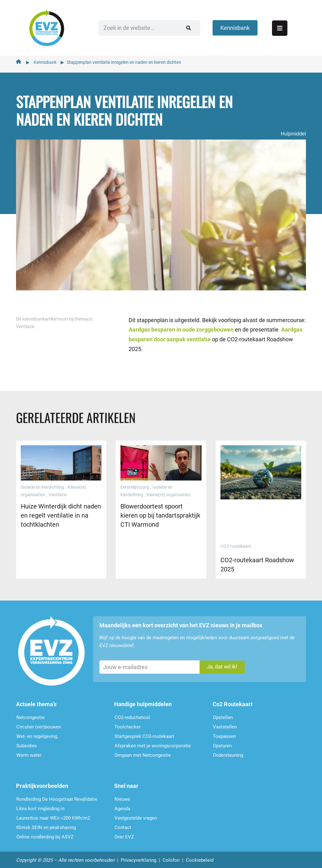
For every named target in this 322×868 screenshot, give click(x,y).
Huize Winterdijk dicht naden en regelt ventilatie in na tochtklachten (61, 513)
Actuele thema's (36, 702)
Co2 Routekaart (233, 702)
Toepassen (224, 734)
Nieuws (122, 797)
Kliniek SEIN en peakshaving (46, 825)
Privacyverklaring (139, 858)
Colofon (171, 858)
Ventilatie (25, 324)
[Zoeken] (176, 27)
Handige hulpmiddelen (143, 702)
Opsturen (222, 744)
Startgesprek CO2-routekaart (144, 734)
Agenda (122, 806)
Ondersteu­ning (228, 753)
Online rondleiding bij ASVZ (45, 835)
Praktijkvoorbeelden (42, 784)
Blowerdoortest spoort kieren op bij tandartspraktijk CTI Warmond (160, 513)
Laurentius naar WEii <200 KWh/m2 (53, 816)
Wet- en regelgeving (37, 734)
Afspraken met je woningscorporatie (153, 744)
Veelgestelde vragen (136, 816)
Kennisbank (45, 60)
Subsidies (27, 744)
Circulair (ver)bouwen (39, 725)
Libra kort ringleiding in (40, 806)
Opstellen (223, 715)
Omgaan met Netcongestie (143, 753)
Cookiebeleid (200, 858)
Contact (123, 825)
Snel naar (126, 784)
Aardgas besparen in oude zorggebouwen (181, 327)
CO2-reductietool (132, 715)
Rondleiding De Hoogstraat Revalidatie (57, 797)
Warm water (29, 753)
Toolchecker (128, 725)
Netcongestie (31, 715)
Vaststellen (225, 725)
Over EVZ (124, 835)
